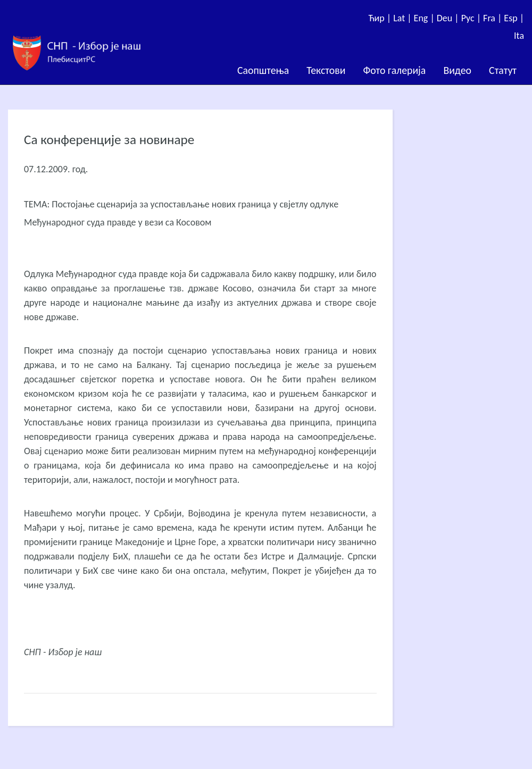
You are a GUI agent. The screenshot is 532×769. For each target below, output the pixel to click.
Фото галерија (394, 70)
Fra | (493, 18)
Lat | (403, 18)
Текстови (326, 70)
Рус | (472, 18)
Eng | (425, 18)
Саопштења (263, 70)
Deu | (449, 18)
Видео (457, 70)
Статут (503, 70)
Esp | (514, 18)
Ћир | (381, 18)
